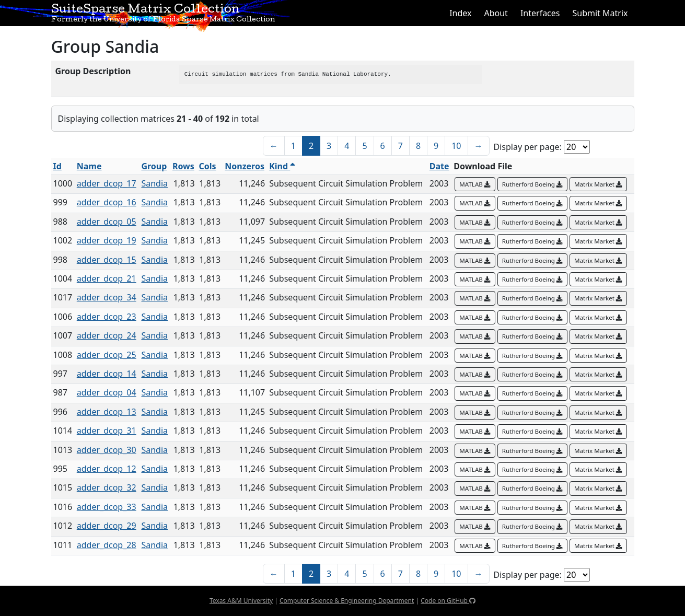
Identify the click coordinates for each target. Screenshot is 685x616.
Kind (282, 166)
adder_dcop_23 (107, 317)
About (496, 13)
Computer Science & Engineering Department (347, 601)
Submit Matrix (600, 13)
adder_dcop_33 (107, 507)
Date (439, 166)
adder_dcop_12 (107, 469)
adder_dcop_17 (107, 183)
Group (154, 166)
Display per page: (528, 147)
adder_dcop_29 (107, 526)
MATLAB (475, 184)
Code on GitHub (448, 601)
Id (57, 166)
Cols (208, 166)
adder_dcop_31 (107, 431)
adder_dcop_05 (107, 222)
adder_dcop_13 (107, 412)
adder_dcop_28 (107, 545)
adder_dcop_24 (107, 335)
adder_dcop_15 (107, 260)
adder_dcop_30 (107, 450)
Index (460, 13)
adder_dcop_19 (107, 240)
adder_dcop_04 (107, 392)
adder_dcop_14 (107, 374)
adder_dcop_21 (107, 278)
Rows (183, 166)
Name (89, 166)
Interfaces (540, 13)
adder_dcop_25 (107, 355)
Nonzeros (245, 166)
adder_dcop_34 (107, 297)
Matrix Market (598, 184)
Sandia (154, 183)
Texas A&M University (241, 601)
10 (456, 146)
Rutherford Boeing (532, 184)
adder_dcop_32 (107, 487)
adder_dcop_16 (107, 202)
